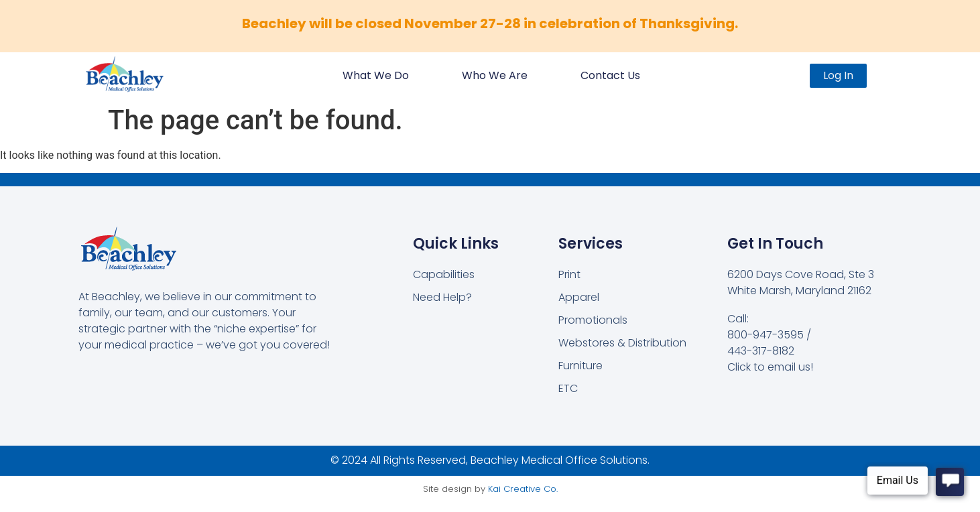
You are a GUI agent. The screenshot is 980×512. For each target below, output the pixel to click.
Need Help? (442, 297)
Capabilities (444, 274)
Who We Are (495, 75)
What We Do (376, 75)
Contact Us (610, 75)
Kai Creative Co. (523, 489)
